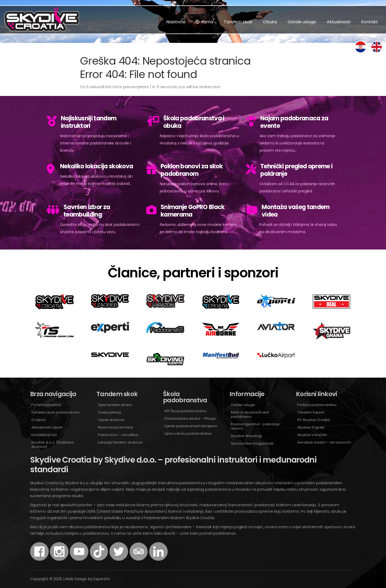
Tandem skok (238, 22)
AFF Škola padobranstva (185, 411)
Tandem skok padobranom (55, 412)
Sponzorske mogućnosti (252, 443)
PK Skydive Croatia (313, 420)
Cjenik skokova (111, 420)
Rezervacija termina (115, 427)
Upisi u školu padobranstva (188, 433)
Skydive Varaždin (312, 435)
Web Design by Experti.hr (88, 579)
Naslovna (176, 22)
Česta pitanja (110, 412)
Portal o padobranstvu (317, 405)
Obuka (270, 22)
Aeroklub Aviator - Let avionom (324, 442)
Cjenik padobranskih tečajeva (191, 426)
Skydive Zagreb (311, 427)
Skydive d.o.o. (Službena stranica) (53, 444)
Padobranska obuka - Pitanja (190, 418)
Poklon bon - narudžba (118, 435)
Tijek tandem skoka (115, 405)
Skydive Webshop (246, 436)
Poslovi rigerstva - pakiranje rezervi (255, 426)
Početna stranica (46, 405)
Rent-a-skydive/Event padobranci (250, 414)
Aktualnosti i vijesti (47, 427)
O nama (205, 22)
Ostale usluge (302, 22)
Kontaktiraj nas (44, 435)
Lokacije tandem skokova (120, 442)
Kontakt (370, 22)
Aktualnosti (339, 22)
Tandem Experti (311, 412)
